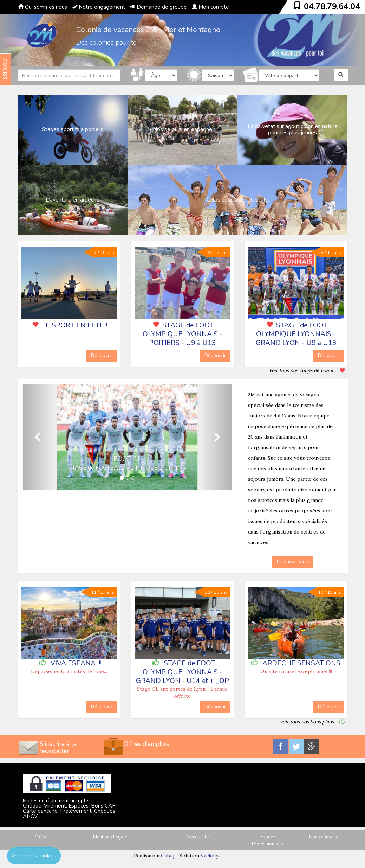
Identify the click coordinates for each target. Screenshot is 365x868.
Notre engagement (99, 7)
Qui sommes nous (43, 7)
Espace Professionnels (268, 841)
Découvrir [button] (102, 355)
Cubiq (168, 856)
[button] (38, 437)
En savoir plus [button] (292, 561)
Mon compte (210, 7)
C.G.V (41, 837)
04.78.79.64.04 (332, 6)
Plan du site (197, 837)
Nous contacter (325, 837)
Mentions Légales (111, 837)
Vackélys (211, 856)
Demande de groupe (158, 7)
